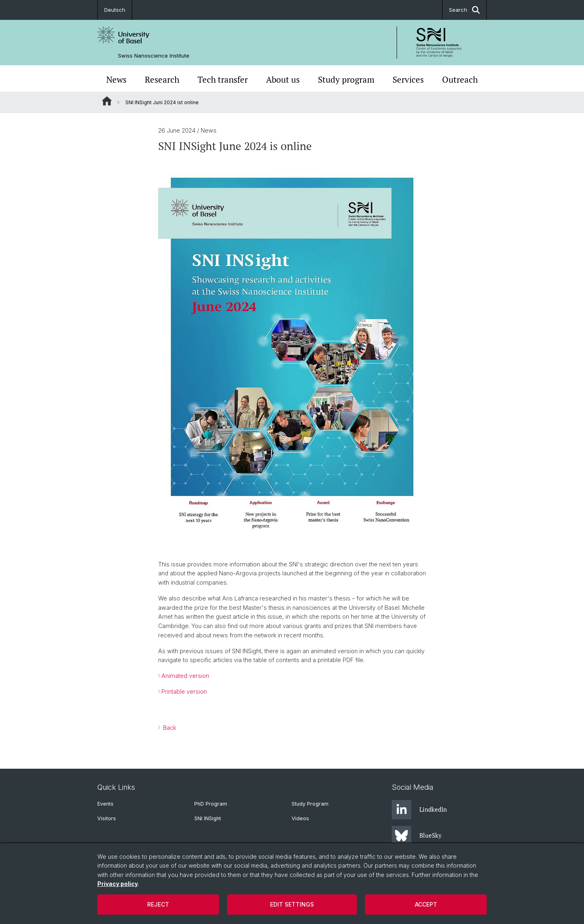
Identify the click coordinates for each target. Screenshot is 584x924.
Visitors (107, 818)
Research (162, 79)
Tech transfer (223, 79)
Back (169, 728)
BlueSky (417, 836)
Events (105, 804)
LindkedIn (419, 810)
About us (283, 79)
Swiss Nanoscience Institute (154, 56)
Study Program (310, 804)
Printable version (184, 691)
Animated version (185, 676)
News (116, 79)
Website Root (107, 101)
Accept (426, 904)
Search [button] (464, 10)
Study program (346, 79)
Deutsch (115, 10)
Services (408, 79)
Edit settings (292, 904)
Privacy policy (118, 884)
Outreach (460, 79)
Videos (300, 818)
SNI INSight (208, 818)
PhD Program (211, 804)
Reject (158, 904)
